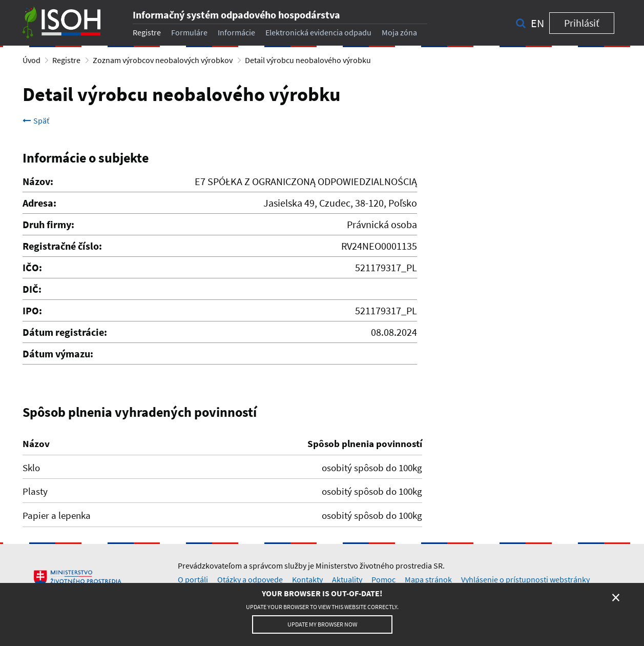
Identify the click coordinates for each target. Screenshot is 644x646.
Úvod (32, 60)
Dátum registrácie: (65, 332)
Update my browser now (322, 624)
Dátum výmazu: (58, 354)
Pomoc (383, 579)
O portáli (193, 579)
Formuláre (189, 32)
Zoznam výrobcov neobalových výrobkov (163, 60)
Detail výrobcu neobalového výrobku (308, 60)
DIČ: (32, 289)
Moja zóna (399, 32)
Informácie (236, 32)
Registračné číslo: (62, 246)
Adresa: (39, 203)
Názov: (38, 181)
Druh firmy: (48, 224)
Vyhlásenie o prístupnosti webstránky (525, 579)
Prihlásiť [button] (582, 23)
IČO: (32, 267)
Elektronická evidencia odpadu (318, 32)
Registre (147, 32)
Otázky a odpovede (250, 579)
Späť (36, 120)
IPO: (32, 310)
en (537, 23)
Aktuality (347, 579)
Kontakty (307, 579)
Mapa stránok (428, 579)
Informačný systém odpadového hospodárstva (236, 15)
